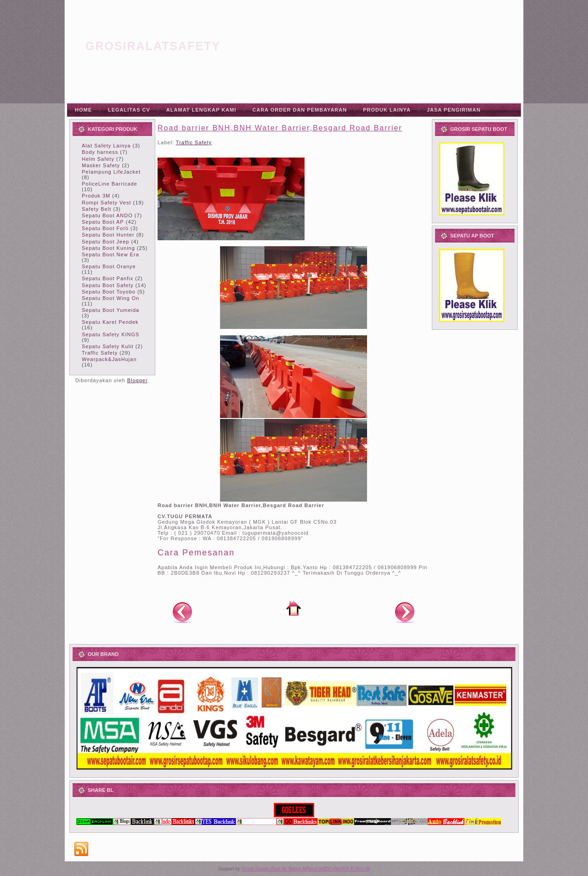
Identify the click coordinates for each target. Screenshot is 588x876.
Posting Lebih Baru (182, 612)
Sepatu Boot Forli (105, 228)
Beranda (294, 608)
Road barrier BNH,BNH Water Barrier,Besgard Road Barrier (280, 128)
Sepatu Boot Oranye (109, 266)
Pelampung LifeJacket (111, 172)
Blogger (137, 380)
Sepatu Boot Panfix (107, 278)
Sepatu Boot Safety (108, 285)
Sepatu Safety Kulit (108, 346)
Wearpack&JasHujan (109, 359)
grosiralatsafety (153, 46)
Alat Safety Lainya (106, 146)
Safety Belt (96, 209)
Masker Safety (101, 165)
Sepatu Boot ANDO (107, 215)
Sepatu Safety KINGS (110, 334)
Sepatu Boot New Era (110, 254)
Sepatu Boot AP (103, 222)
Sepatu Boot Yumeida (110, 310)
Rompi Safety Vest (107, 203)
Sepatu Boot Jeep (105, 242)
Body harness (100, 152)
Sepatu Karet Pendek (110, 322)
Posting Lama (405, 612)
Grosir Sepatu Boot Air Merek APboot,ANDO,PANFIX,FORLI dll (306, 869)
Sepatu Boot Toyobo (109, 292)
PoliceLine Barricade (110, 184)
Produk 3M (96, 196)
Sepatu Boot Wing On (110, 298)
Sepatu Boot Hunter (108, 235)
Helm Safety (98, 159)
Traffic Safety (100, 353)
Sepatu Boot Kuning (108, 248)
